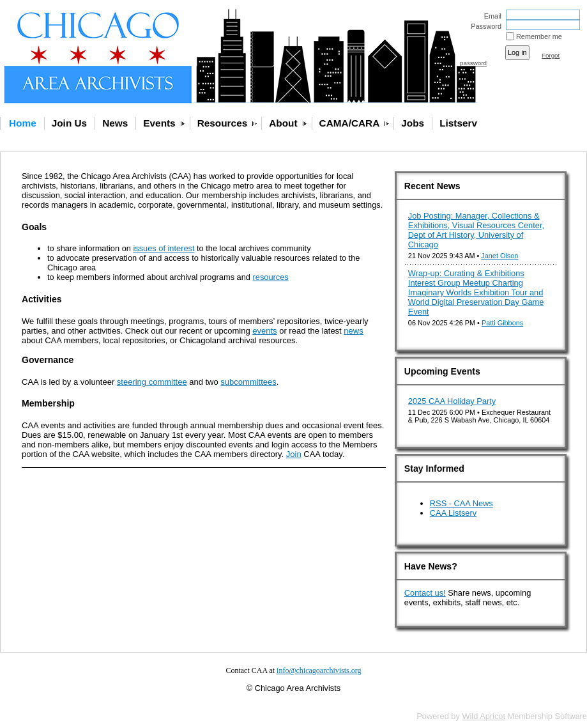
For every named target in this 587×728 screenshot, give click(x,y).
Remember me (539, 36)
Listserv (458, 123)
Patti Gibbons (502, 323)
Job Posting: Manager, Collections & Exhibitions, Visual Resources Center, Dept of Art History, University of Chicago (476, 230)
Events (159, 123)
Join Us (69, 123)
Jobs (413, 123)
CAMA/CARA (350, 123)
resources (271, 277)
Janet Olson (499, 256)
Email (491, 16)
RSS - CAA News (461, 503)
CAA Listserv (453, 513)
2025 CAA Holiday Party (452, 401)
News (115, 123)
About (283, 123)
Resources (223, 123)
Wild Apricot (484, 716)
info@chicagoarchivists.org (319, 670)
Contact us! (425, 593)
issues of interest (164, 248)
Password (484, 26)
